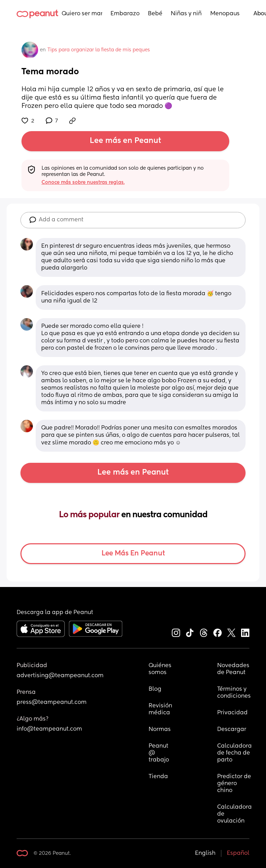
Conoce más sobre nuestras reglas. (83, 182)
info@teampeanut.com (49, 729)
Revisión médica (160, 709)
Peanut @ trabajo (159, 753)
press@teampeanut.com (52, 703)
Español (238, 853)
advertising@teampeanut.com (60, 676)
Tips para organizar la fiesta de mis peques (99, 50)
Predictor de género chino (234, 784)
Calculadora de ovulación (234, 814)
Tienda (158, 777)
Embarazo (125, 14)
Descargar (232, 730)
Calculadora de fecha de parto (234, 753)
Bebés (155, 14)
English (205, 853)
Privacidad (232, 713)
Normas (160, 730)
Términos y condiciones (234, 693)
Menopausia (225, 14)
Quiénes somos (160, 669)
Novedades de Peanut (234, 669)
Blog (155, 689)
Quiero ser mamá (82, 14)
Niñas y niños (186, 14)
